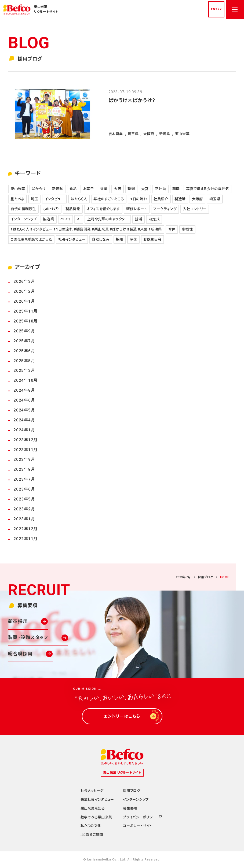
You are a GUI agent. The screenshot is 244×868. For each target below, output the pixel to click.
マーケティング (165, 209)
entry (216, 9)
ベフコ (65, 219)
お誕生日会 (152, 240)
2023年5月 (24, 499)
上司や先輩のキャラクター (108, 219)
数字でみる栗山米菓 (96, 817)
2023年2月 (24, 509)
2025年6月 (24, 351)
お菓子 (89, 189)
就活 (138, 219)
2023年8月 (24, 469)
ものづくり (51, 209)
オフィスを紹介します (103, 209)
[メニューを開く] (235, 9)
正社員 (160, 189)
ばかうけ (39, 189)
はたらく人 (79, 199)
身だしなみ (101, 240)
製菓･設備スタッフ (28, 637)
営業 (104, 189)
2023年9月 (24, 459)
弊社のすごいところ (109, 199)
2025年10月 (26, 321)
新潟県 (58, 189)
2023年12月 (26, 440)
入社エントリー (195, 209)
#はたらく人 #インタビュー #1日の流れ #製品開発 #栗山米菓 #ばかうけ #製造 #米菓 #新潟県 (86, 229)
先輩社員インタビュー (97, 800)
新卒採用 (18, 621)
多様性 (187, 229)
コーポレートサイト (137, 826)
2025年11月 (26, 311)
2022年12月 (26, 529)
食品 (73, 189)
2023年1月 (24, 519)
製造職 (180, 199)
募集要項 (130, 808)
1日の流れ (139, 199)
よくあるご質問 (92, 835)
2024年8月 (24, 390)
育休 (172, 229)
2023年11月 (26, 450)
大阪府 (197, 199)
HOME (225, 577)
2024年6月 (24, 400)
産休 (133, 240)
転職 (176, 189)
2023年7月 (24, 479)
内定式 (154, 219)
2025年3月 (24, 370)
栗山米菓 (18, 189)
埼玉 (34, 199)
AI (79, 219)
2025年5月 (24, 361)
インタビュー (54, 199)
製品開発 (73, 209)
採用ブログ (205, 577)
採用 (120, 240)
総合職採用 (20, 654)
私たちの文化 (91, 826)
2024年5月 (24, 410)
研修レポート (136, 209)
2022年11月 (26, 539)
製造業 (48, 219)
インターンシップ (23, 219)
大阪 (117, 189)
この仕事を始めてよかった (31, 240)
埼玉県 (215, 199)
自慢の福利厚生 (23, 209)
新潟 (131, 189)
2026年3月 (24, 281)
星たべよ (17, 199)
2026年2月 (24, 291)
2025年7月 (24, 341)
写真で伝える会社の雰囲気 (207, 189)
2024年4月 (24, 420)
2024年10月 (26, 380)
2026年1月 (24, 301)
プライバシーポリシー (139, 817)
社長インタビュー (72, 240)
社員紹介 (161, 199)
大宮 (145, 189)
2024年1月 (24, 430)
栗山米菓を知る (93, 808)
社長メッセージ (92, 791)
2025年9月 (24, 331)
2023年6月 (24, 489)
